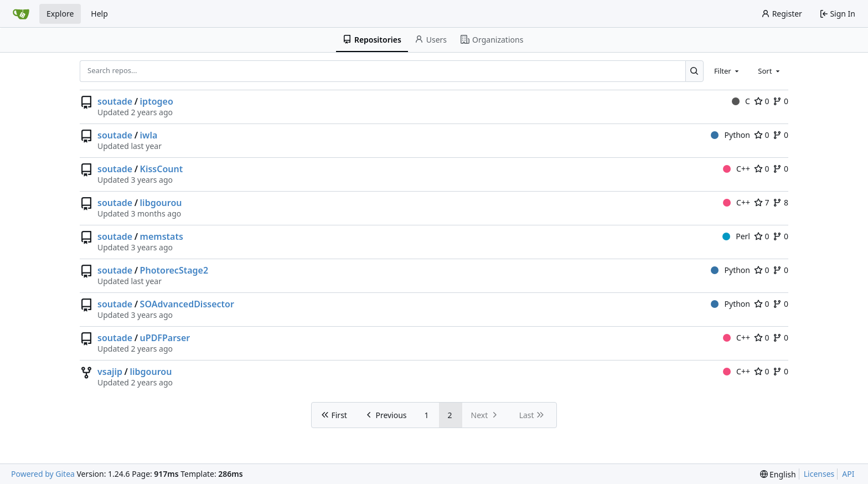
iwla (149, 135)
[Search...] (694, 71)
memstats (162, 236)
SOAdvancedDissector (187, 304)
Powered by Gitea (43, 474)
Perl (736, 236)
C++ (737, 169)
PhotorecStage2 (174, 270)
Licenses (819, 474)
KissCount (162, 169)
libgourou (161, 203)
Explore (60, 14)
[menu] (778, 474)
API (848, 474)
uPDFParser (165, 338)
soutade (115, 101)
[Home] (21, 14)
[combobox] (727, 71)
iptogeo (157, 101)
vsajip (110, 372)
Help (99, 14)
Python (730, 135)
